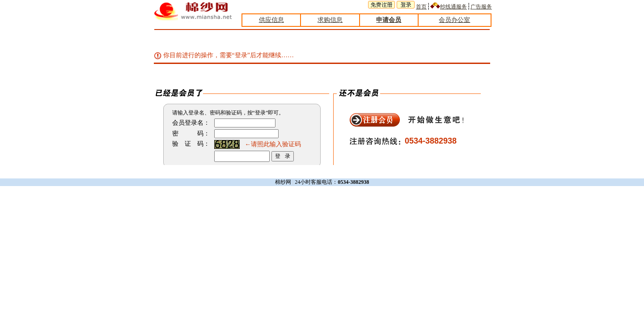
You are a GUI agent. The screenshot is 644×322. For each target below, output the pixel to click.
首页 (421, 7)
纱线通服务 (453, 7)
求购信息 (330, 20)
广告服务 (481, 7)
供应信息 (271, 20)
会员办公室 (454, 20)
